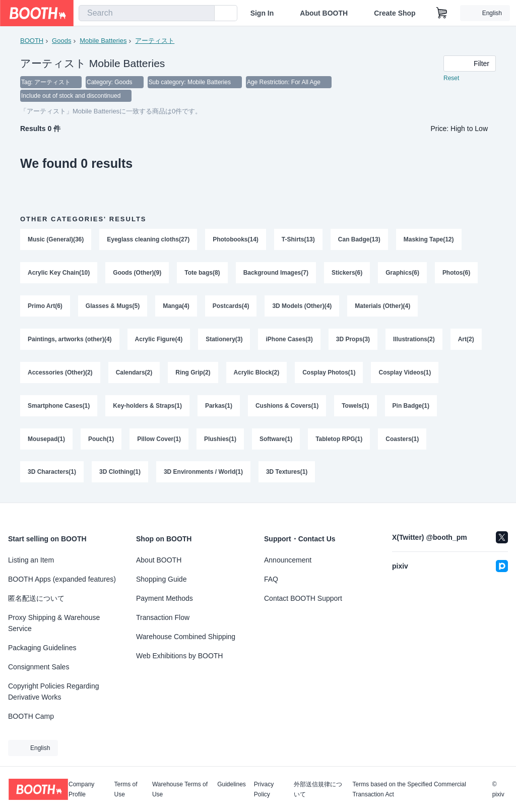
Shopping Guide (161, 579)
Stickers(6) (347, 274)
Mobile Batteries (103, 41)
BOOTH (32, 41)
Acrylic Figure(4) (159, 340)
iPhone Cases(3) (289, 340)
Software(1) (276, 440)
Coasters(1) (403, 440)
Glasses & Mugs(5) (113, 307)
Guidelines (232, 785)
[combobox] (147, 13)
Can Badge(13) (359, 240)
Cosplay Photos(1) (329, 373)
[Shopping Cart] (442, 13)
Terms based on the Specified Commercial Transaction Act (409, 789)
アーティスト (155, 41)
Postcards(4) (231, 307)
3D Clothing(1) (120, 473)
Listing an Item (31, 560)
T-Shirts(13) (298, 240)
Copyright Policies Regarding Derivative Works (54, 692)
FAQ (271, 579)
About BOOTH (324, 13)
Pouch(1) (101, 440)
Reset (451, 79)
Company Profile (81, 789)
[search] (205, 14)
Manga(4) (176, 307)
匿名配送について (36, 598)
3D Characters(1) (52, 473)
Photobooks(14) (236, 240)
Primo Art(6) (45, 307)
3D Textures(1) (287, 473)
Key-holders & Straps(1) (147, 407)
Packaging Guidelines (42, 648)
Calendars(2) (134, 373)
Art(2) (466, 340)
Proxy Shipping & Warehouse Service (54, 623)
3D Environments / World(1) (203, 473)
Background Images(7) (276, 274)
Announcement (288, 560)
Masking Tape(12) (429, 240)
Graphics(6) (403, 274)
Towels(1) (355, 407)
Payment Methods (165, 598)
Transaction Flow (163, 617)
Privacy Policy (264, 789)
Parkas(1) (219, 407)
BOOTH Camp (31, 716)
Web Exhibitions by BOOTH (179, 656)
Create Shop (395, 13)
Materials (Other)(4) (383, 307)
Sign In (262, 13)
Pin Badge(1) (411, 407)
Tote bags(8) (202, 274)
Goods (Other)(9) (137, 274)
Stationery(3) (224, 340)
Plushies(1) (220, 440)
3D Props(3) (353, 340)
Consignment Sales (39, 667)
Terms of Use (126, 789)
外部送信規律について (318, 789)
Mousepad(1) (46, 440)
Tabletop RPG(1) (339, 440)
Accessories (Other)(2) (60, 373)
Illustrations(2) (414, 340)
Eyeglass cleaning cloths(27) (148, 240)
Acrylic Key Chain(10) (59, 274)
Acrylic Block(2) (257, 373)
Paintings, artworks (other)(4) (70, 340)
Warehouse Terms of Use (180, 789)
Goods (61, 41)
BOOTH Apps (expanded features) (62, 579)
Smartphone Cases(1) (59, 407)
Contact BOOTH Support (303, 598)
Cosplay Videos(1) (405, 373)
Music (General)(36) (56, 240)
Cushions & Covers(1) (287, 407)
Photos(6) (456, 274)
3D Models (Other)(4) (302, 307)
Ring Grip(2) (193, 373)
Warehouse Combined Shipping (186, 637)
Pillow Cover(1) (159, 440)
